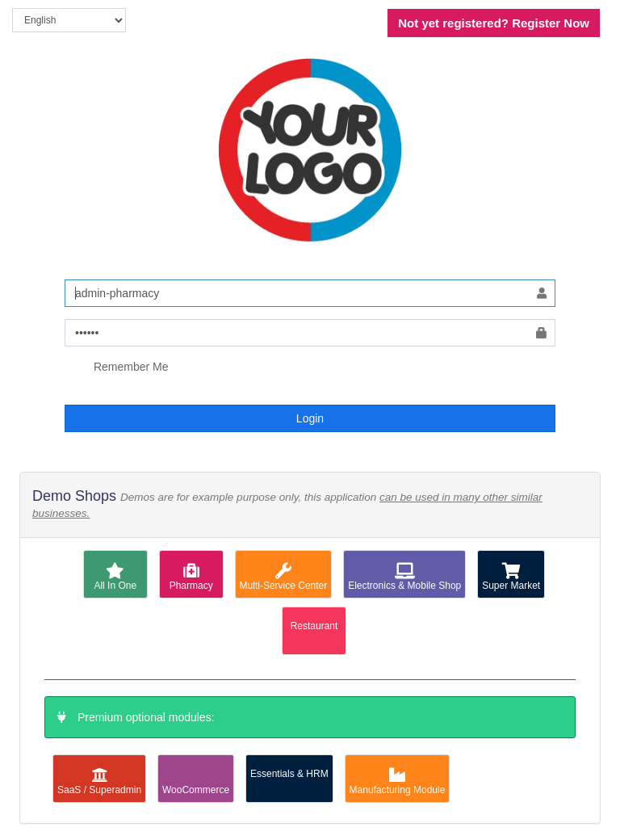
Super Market (511, 577)
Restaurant (314, 626)
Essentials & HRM (289, 774)
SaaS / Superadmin (99, 781)
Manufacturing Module (398, 781)
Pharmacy (191, 577)
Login (310, 418)
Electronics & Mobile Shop (404, 577)
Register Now (494, 23)
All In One (115, 577)
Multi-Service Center (284, 577)
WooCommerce (196, 781)
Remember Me (116, 367)
